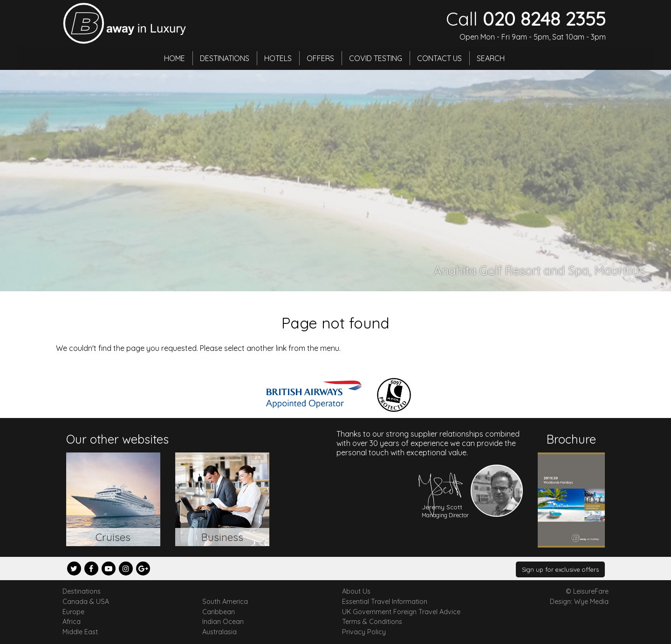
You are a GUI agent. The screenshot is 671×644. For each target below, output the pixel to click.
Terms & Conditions (372, 622)
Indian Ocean (223, 622)
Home (175, 58)
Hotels (278, 58)
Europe (73, 612)
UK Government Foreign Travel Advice (401, 612)
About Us (356, 591)
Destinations (225, 58)
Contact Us (439, 58)
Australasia (219, 632)
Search (491, 58)
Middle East (80, 632)
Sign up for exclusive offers (560, 569)
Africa (72, 622)
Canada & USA (86, 602)
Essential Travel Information (385, 602)
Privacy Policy (364, 632)
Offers (320, 58)
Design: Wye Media (579, 602)
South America (225, 602)
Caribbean (219, 612)
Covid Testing (376, 58)
